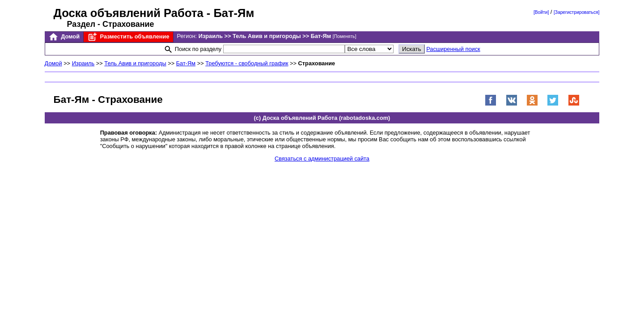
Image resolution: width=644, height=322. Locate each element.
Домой (64, 37)
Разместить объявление (128, 37)
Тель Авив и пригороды (135, 63)
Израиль (83, 63)
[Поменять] (345, 36)
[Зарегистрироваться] (576, 12)
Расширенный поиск (453, 49)
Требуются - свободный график (247, 63)
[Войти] (541, 12)
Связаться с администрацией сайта (322, 159)
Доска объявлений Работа (129, 13)
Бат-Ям (186, 63)
